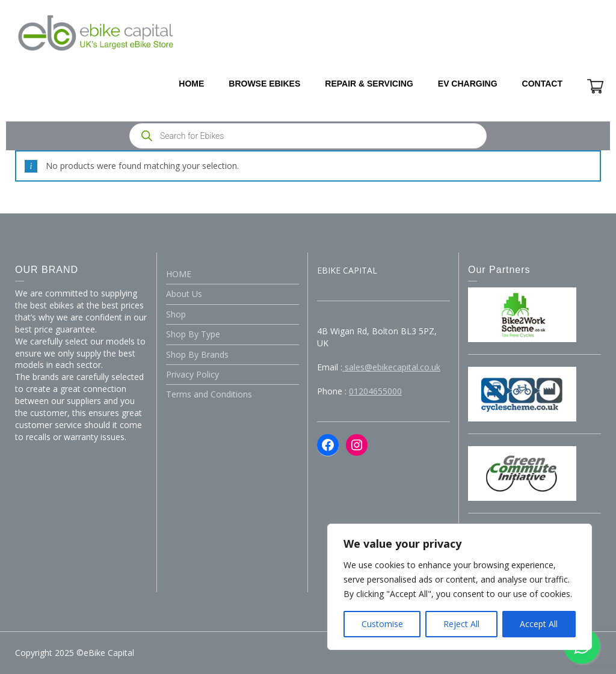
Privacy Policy (192, 374)
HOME (191, 84)
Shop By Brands (197, 354)
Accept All (539, 624)
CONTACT (542, 84)
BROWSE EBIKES (264, 84)
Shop (176, 314)
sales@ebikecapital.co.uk (391, 367)
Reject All (461, 624)
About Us (184, 294)
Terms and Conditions (209, 394)
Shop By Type (193, 334)
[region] (460, 587)
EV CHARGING (468, 84)
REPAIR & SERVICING (369, 84)
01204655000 (375, 391)
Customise (382, 624)
